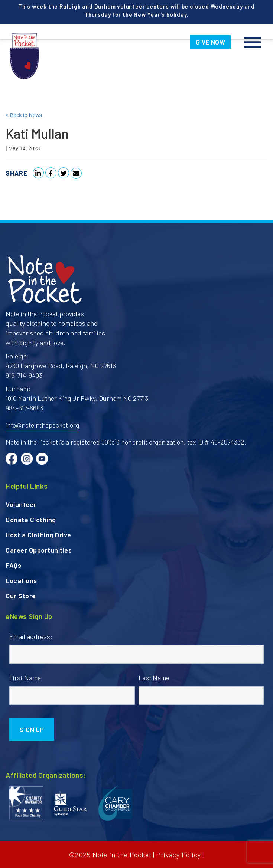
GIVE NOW (210, 42)
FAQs (13, 565)
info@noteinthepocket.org (42, 425)
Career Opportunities (39, 550)
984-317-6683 (24, 408)
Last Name (154, 678)
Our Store (21, 596)
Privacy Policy (179, 855)
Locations (21, 580)
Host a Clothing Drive (38, 535)
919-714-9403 (24, 375)
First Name (25, 678)
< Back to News (24, 115)
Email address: (31, 636)
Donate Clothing (31, 520)
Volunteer (21, 504)
